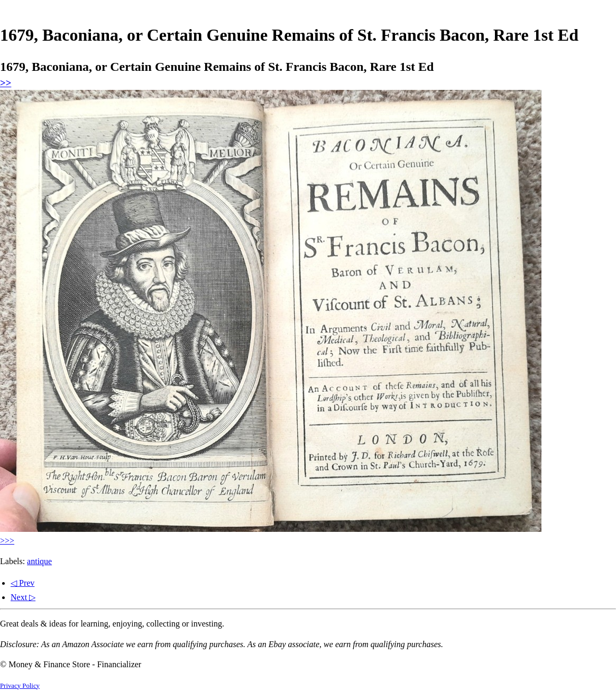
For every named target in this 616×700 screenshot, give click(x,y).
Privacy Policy (20, 686)
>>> (7, 541)
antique (39, 561)
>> (6, 83)
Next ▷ (23, 597)
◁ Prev (22, 583)
